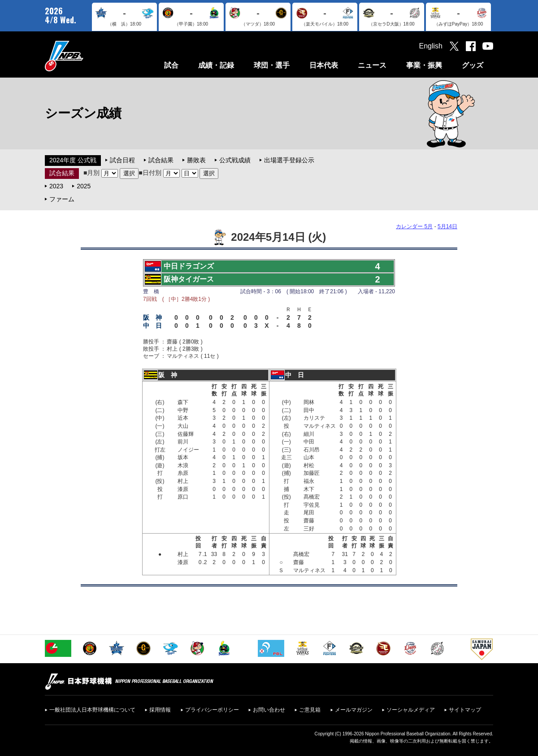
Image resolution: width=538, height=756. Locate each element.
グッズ (473, 65)
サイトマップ (465, 710)
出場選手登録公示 (289, 160)
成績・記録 (216, 65)
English (431, 46)
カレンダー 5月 (414, 226)
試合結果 (161, 160)
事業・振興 (424, 65)
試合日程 (122, 160)
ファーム (62, 199)
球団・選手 (272, 65)
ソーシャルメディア (411, 710)
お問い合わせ (269, 710)
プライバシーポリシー (212, 710)
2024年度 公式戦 (73, 160)
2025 (84, 186)
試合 (171, 65)
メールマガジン (354, 710)
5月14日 (447, 226)
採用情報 (160, 710)
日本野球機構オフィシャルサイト (87, 56)
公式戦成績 (235, 160)
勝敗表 (196, 160)
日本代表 (324, 65)
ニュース (372, 65)
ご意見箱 (310, 710)
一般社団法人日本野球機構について (92, 710)
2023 (56, 186)
